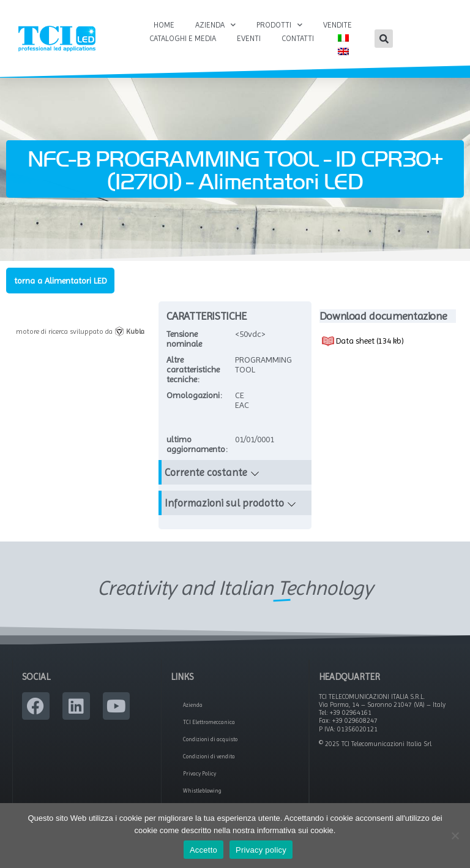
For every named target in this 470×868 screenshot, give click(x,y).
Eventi (249, 38)
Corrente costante (206, 472)
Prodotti (279, 25)
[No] (455, 836)
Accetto (203, 850)
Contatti (298, 38)
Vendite (338, 25)
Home (164, 25)
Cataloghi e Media (183, 38)
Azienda (215, 25)
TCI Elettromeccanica (209, 722)
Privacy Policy (200, 774)
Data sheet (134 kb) (363, 341)
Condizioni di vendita (209, 757)
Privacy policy (261, 850)
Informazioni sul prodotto (224, 503)
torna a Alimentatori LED (60, 281)
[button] (384, 39)
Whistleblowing (202, 791)
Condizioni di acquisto (210, 739)
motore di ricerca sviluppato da (80, 331)
